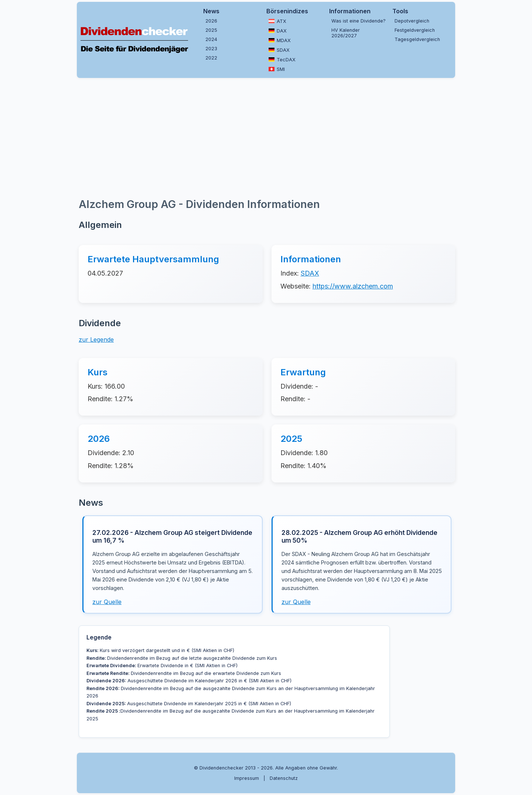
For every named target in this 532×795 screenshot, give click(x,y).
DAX (278, 31)
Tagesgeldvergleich (417, 39)
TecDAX (282, 59)
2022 (211, 58)
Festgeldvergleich (415, 30)
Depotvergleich (412, 21)
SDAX (279, 50)
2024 (211, 39)
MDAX (280, 40)
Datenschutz (284, 778)
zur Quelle (107, 602)
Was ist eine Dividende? (359, 21)
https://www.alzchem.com (353, 286)
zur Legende (96, 340)
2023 (211, 49)
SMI (277, 69)
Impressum (247, 778)
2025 (211, 30)
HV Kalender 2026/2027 (346, 33)
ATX (277, 21)
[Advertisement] (266, 137)
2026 (211, 21)
